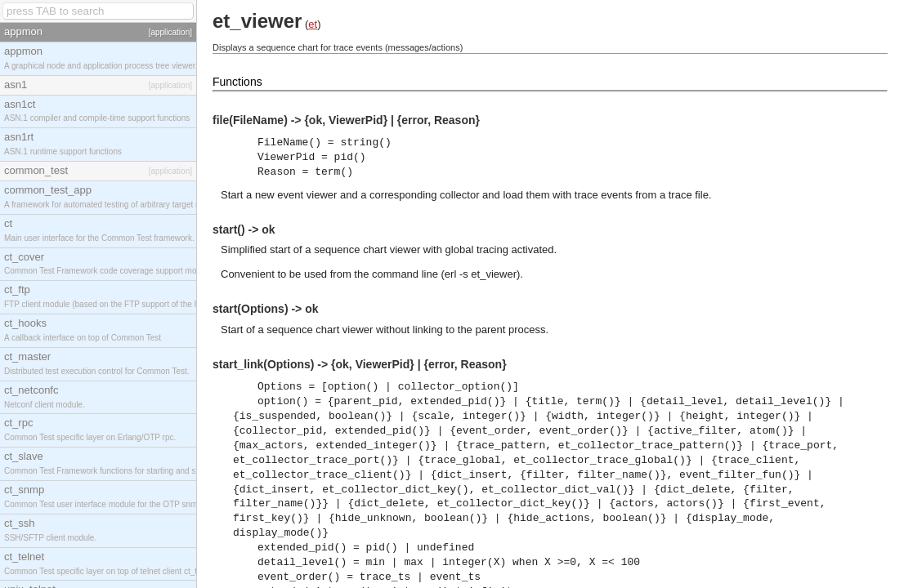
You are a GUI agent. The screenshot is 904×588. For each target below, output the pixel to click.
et (313, 24)
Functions (237, 82)
